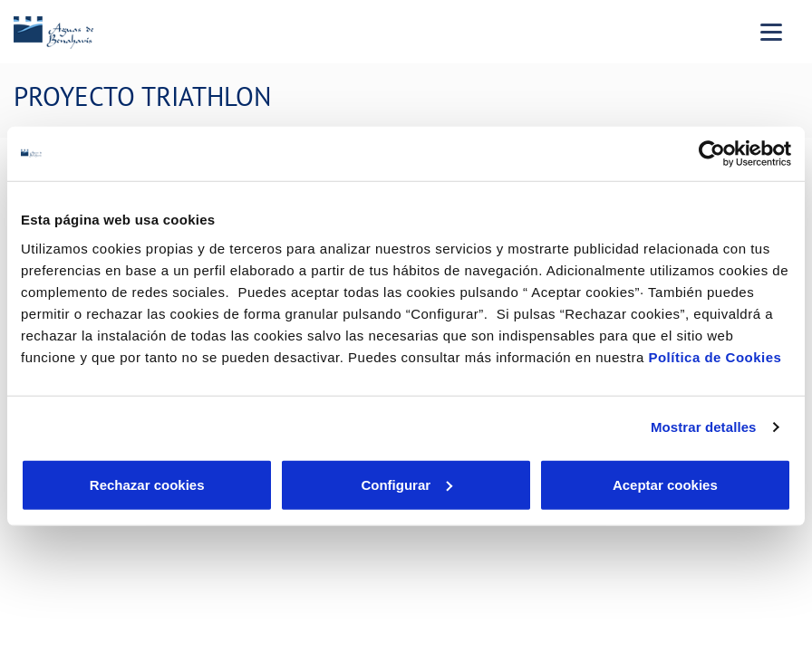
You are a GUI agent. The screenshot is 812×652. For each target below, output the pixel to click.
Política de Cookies (715, 356)
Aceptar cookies (665, 484)
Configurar (406, 484)
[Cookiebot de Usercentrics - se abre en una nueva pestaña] (712, 154)
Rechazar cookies (147, 484)
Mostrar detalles (704, 427)
